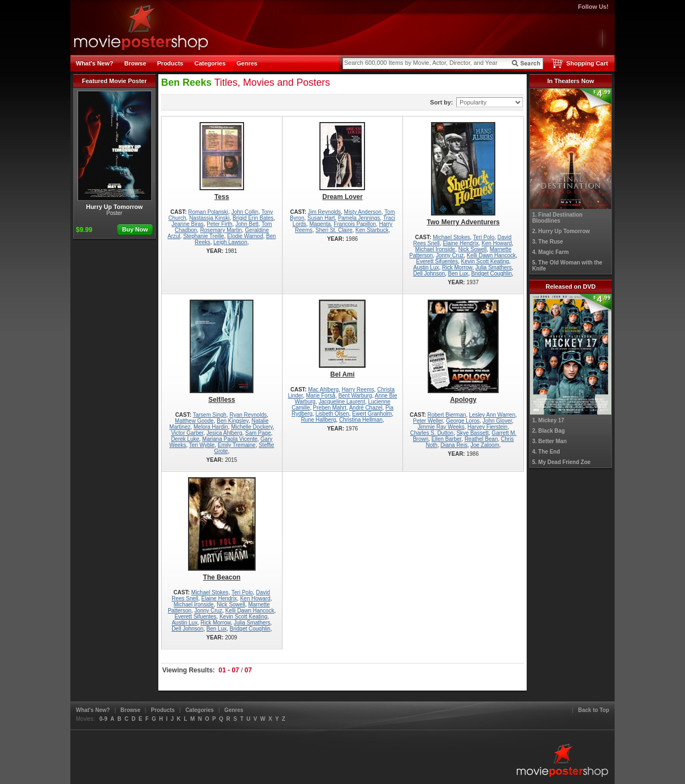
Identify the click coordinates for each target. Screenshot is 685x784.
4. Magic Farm (551, 252)
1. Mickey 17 (548, 420)
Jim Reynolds (324, 212)
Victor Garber (187, 433)
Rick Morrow (457, 267)
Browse (135, 63)
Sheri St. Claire (334, 230)
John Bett (247, 224)
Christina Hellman (361, 420)
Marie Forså (320, 396)
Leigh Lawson (230, 242)
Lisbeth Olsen (332, 414)
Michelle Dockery (252, 427)
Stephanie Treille (204, 236)
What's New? (95, 63)
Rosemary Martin (221, 230)
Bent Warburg (355, 396)
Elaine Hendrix (460, 243)
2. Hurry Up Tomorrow (561, 231)
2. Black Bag (548, 431)
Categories (210, 63)
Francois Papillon (355, 224)
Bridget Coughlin (491, 274)
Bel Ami (343, 339)
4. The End (546, 452)
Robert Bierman (447, 415)
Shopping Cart (587, 63)
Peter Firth (220, 224)
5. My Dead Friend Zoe (561, 462)
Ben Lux (458, 274)
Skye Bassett (472, 433)
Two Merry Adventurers (463, 174)
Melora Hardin (211, 427)
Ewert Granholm (372, 414)
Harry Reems (358, 390)
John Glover (497, 421)
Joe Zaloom (485, 445)
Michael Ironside (435, 249)
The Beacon (222, 529)
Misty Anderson (363, 212)
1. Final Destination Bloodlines (557, 218)
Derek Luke (185, 439)
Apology (463, 352)
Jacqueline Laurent (342, 402)
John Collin (245, 212)
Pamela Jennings (359, 218)
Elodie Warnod (245, 236)
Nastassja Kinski (209, 218)
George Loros (463, 421)
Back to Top (594, 710)
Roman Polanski (208, 212)
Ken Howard (497, 243)
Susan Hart (321, 218)
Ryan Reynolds (248, 415)
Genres (247, 63)
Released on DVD (570, 286)
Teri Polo (484, 237)
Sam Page (258, 433)
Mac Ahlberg (323, 390)
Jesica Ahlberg (224, 433)
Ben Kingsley (233, 421)
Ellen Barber (446, 439)
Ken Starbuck (372, 230)
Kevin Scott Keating (485, 261)
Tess (222, 161)
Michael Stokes (451, 237)
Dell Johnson (429, 274)
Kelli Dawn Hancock (491, 255)
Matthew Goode (194, 421)
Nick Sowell (472, 249)
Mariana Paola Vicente (230, 439)
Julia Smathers (494, 267)
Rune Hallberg (318, 420)
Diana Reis (454, 445)
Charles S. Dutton (432, 433)
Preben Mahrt (330, 408)
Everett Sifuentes (437, 261)
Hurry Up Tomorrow (115, 150)
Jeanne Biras (187, 224)
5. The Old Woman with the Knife (567, 266)
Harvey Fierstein (487, 427)
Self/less (222, 352)
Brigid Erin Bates (253, 218)
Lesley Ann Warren (492, 415)
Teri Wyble (202, 445)
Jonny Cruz (450, 255)
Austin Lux (426, 267)
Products (170, 63)
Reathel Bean (481, 439)
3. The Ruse (548, 242)
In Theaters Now (571, 81)
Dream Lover (343, 161)
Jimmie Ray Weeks (441, 427)
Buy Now (135, 229)
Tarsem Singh (210, 415)
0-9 (103, 719)
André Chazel (366, 408)
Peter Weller (428, 421)
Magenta (320, 224)
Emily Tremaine (237, 445)
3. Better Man (549, 441)
